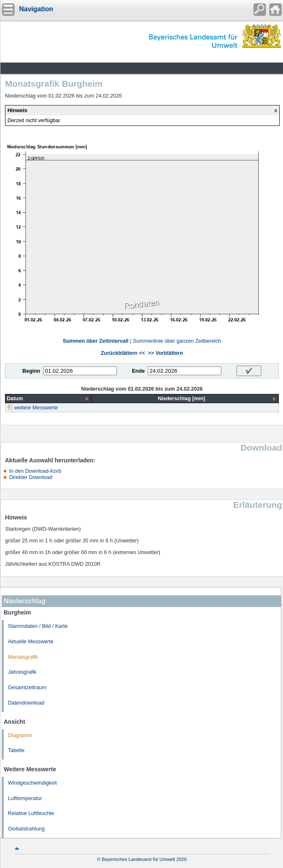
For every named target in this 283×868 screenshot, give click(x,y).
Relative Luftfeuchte (31, 813)
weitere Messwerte (36, 408)
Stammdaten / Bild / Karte (38, 626)
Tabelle (16, 750)
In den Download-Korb (35, 471)
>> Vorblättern (165, 353)
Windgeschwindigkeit (32, 783)
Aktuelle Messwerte (31, 642)
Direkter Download (31, 477)
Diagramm (20, 735)
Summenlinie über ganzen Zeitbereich (177, 341)
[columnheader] (48, 399)
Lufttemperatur (25, 798)
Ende (138, 371)
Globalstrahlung (26, 829)
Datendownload (26, 703)
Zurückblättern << (123, 353)
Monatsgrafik (23, 657)
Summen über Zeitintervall (96, 341)
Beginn (31, 371)
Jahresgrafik (22, 672)
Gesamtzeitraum (27, 687)
